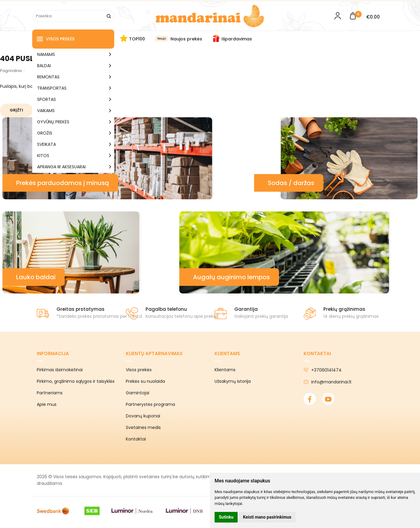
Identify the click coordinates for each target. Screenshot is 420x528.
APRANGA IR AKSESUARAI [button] (61, 167)
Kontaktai (136, 439)
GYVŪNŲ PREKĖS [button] (53, 122)
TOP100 (137, 39)
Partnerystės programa (150, 404)
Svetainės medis (143, 427)
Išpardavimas (237, 39)
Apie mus (47, 404)
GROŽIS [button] (45, 133)
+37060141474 (323, 370)
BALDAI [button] (44, 66)
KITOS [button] (43, 156)
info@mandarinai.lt (328, 382)
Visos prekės (56, 39)
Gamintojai (138, 393)
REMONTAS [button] (48, 77)
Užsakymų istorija (233, 381)
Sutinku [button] (226, 517)
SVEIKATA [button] (46, 144)
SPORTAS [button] (46, 99)
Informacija (53, 353)
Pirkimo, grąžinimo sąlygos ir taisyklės (76, 381)
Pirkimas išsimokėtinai (60, 370)
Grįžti (16, 110)
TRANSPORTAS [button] (52, 88)
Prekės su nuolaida (145, 381)
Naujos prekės (186, 39)
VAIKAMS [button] (46, 111)
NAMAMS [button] (46, 54)
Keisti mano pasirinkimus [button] (267, 517)
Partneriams (50, 393)
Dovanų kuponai (143, 416)
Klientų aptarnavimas (154, 353)
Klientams (227, 353)
